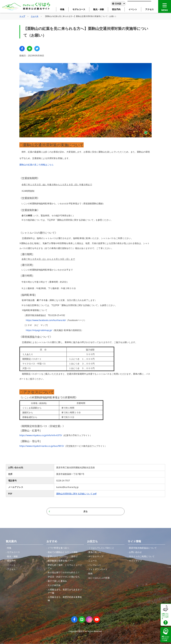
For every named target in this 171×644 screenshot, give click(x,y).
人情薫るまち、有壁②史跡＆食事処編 (65, 599)
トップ (22, 16)
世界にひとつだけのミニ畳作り (63, 556)
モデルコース (13, 552)
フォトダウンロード (98, 569)
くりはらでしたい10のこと (101, 548)
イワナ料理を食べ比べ (58, 548)
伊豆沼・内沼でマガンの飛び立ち (64, 577)
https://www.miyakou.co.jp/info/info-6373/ (41, 435)
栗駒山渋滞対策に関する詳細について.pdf (76, 494)
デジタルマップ (96, 556)
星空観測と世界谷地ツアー (61, 561)
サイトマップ (135, 561)
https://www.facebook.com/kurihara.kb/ (46, 320)
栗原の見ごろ (95, 552)
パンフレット (95, 565)
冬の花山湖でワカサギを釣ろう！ (64, 572)
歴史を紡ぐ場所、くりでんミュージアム (65, 567)
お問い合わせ (135, 552)
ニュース (35, 16)
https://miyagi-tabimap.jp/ (39, 330)
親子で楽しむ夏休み (57, 581)
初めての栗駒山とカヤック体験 (63, 552)
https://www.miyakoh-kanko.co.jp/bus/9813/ (42, 446)
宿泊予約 (11, 561)
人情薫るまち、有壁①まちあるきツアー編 (65, 591)
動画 (90, 573)
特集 (9, 548)
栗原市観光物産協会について (143, 548)
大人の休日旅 (54, 585)
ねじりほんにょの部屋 (99, 578)
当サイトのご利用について (142, 556)
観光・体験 (12, 556)
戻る (68, 511)
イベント (11, 565)
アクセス (11, 569)
